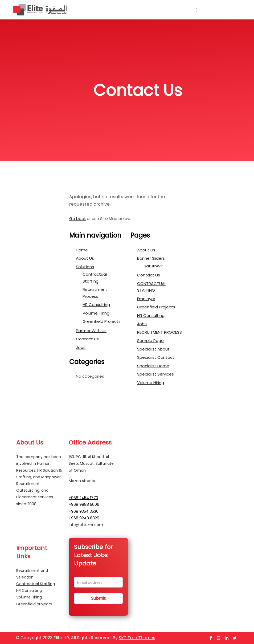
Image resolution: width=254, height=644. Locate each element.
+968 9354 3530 (84, 511)
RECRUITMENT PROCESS (159, 332)
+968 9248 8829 (84, 518)
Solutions (85, 267)
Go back (77, 219)
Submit (98, 598)
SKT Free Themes (137, 638)
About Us (85, 258)
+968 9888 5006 (84, 504)
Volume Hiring (96, 313)
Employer (146, 299)
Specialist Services (155, 374)
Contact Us (87, 339)
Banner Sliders (151, 258)
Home (82, 250)
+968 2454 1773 (83, 498)
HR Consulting (96, 305)
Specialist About (153, 349)
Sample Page (150, 341)
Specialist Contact (156, 357)
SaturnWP (153, 266)
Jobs (81, 347)
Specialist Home (153, 366)
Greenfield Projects (102, 321)
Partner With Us (91, 331)
